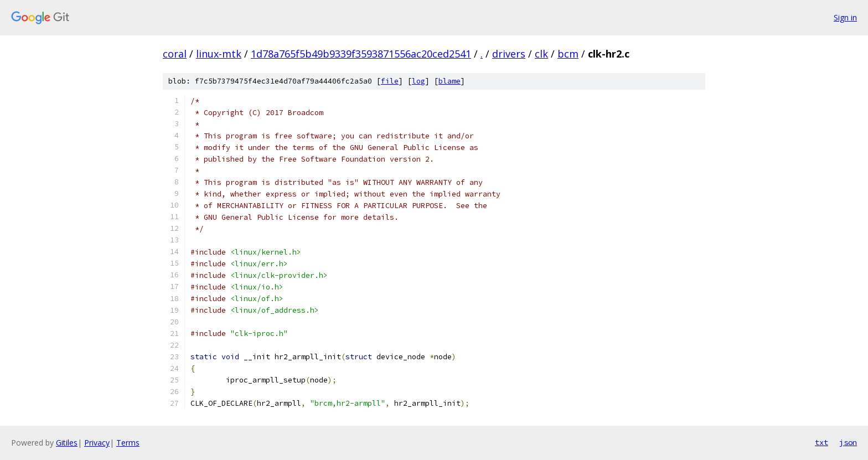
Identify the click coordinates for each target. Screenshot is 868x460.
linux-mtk (219, 54)
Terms (128, 443)
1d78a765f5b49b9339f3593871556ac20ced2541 (361, 54)
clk (541, 54)
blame (449, 81)
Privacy (97, 443)
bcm (568, 54)
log (418, 81)
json (848, 442)
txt (821, 442)
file (390, 81)
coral (175, 54)
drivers (509, 54)
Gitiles (67, 443)
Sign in (845, 17)
